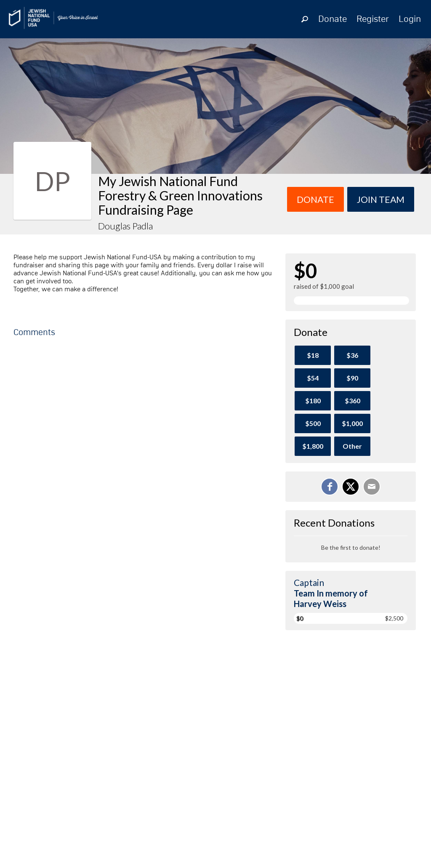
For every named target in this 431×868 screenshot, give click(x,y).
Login (410, 19)
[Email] (372, 487)
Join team (381, 199)
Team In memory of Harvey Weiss (331, 598)
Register (373, 19)
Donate (333, 19)
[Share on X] (351, 487)
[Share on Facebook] (330, 487)
